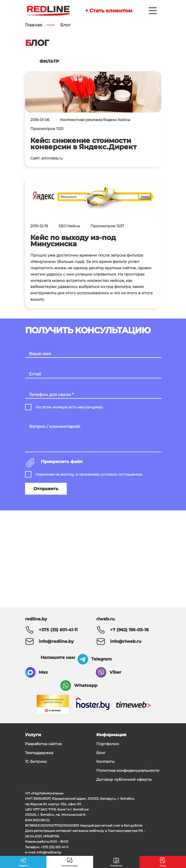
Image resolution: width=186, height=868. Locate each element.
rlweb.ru (106, 619)
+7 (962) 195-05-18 (129, 630)
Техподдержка (39, 753)
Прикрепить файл (62, 462)
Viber (115, 672)
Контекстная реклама (81, 120)
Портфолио (108, 744)
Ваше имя (40, 354)
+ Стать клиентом (109, 11)
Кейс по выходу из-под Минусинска (73, 241)
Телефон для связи (51, 395)
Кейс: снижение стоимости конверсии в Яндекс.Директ (84, 144)
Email (35, 374)
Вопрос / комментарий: (55, 426)
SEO (63, 226)
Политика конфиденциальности (128, 770)
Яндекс (110, 120)
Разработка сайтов (43, 744)
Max (43, 672)
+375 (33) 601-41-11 (58, 630)
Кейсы (124, 120)
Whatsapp (86, 685)
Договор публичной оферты (124, 779)
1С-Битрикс (36, 761)
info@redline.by (56, 641)
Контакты (105, 761)
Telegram (102, 659)
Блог (101, 753)
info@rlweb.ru (126, 641)
